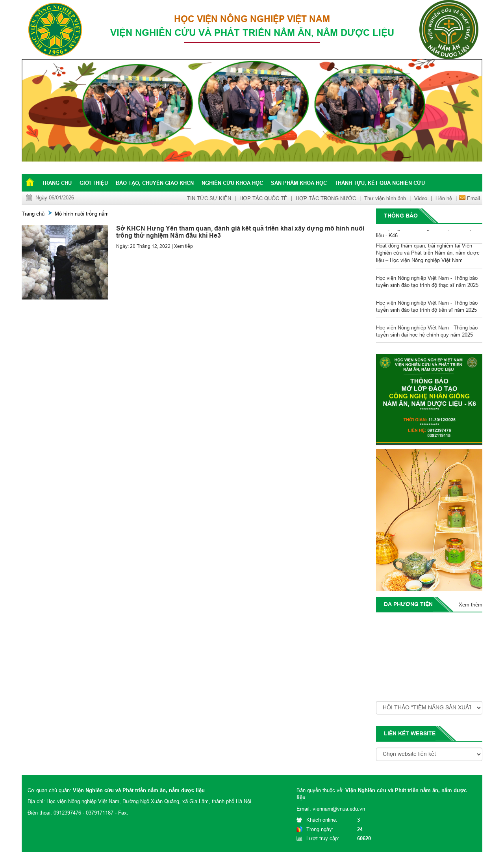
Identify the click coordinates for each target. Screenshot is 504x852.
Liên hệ (444, 198)
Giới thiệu (94, 183)
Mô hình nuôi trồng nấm (82, 214)
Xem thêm (471, 605)
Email (473, 198)
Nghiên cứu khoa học (232, 183)
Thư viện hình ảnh (385, 198)
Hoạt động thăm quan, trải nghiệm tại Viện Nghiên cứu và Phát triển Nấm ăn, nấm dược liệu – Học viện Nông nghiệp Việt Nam (428, 254)
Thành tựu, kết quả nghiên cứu (380, 183)
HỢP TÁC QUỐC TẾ (263, 198)
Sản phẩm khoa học (299, 183)
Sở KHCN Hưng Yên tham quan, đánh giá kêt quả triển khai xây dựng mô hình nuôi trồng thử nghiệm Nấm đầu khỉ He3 (240, 232)
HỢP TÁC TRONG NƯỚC (326, 198)
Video (421, 198)
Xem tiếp (183, 246)
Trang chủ (57, 183)
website (423, 733)
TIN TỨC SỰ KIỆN (209, 198)
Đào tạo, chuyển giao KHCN (155, 183)
